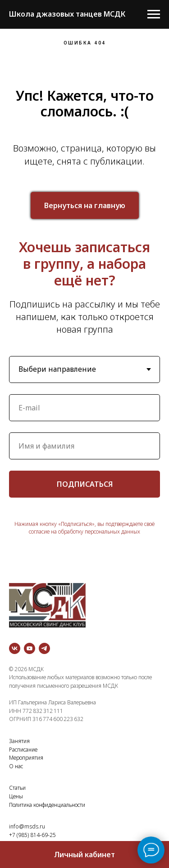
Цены (16, 796)
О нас (16, 766)
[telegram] (44, 648)
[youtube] (30, 648)
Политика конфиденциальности (47, 805)
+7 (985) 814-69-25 (32, 835)
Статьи (17, 788)
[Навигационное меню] (154, 14)
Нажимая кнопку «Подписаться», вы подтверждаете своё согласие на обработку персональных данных (84, 528)
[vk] (15, 648)
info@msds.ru (27, 826)
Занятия (19, 741)
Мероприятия (26, 758)
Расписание (23, 750)
